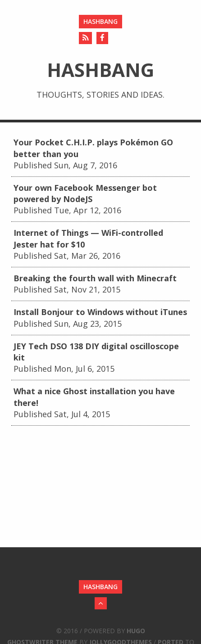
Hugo (136, 631)
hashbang (100, 21)
